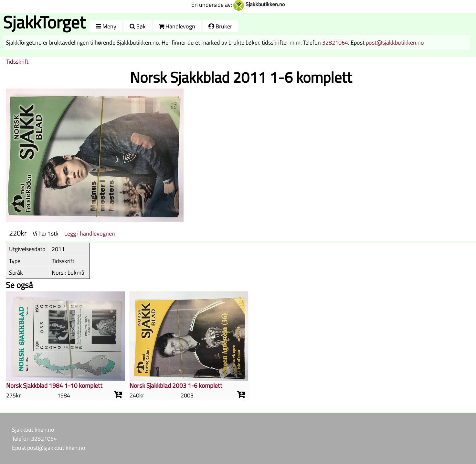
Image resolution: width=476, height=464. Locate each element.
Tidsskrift (17, 61)
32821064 (335, 42)
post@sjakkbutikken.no (395, 42)
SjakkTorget (44, 22)
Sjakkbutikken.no (33, 429)
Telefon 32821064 (34, 438)
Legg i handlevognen (90, 233)
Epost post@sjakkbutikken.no (49, 448)
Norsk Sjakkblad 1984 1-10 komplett (54, 385)
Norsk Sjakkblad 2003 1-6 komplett (176, 385)
